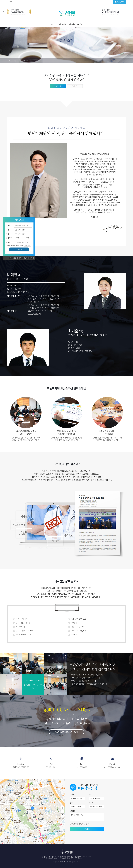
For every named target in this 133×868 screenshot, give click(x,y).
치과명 (8, 226)
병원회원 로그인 (120, 2)
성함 (8, 230)
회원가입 (11, 2)
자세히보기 (27, 246)
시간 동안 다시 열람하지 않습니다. (20, 258)
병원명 (72, 794)
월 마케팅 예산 (9, 238)
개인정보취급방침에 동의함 (19, 246)
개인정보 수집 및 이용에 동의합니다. (80, 824)
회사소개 (54, 24)
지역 (8, 234)
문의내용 (73, 811)
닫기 (33, 258)
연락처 (8, 242)
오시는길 (75, 86)
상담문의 (79, 24)
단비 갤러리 (71, 24)
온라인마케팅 (62, 24)
